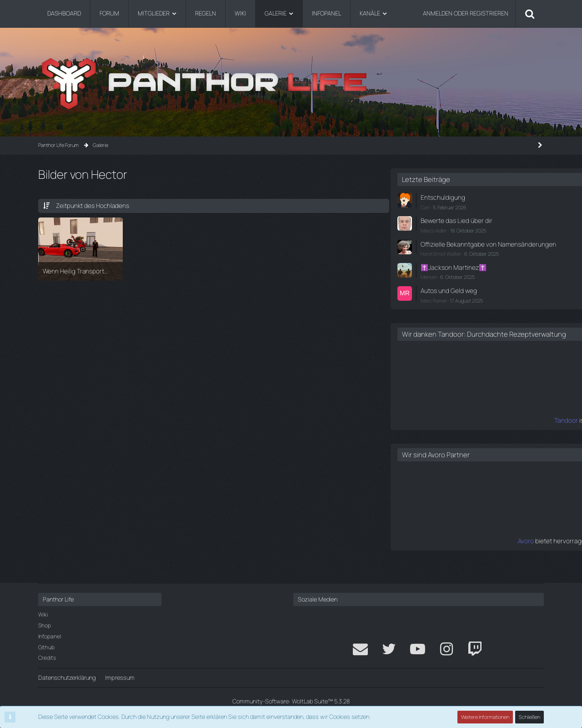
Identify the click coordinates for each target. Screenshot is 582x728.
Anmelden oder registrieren (466, 13)
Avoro (413, 551)
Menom (427, 281)
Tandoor (408, 431)
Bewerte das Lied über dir (452, 219)
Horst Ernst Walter (439, 259)
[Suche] (530, 14)
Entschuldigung (439, 197)
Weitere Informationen (486, 717)
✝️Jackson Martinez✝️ (449, 272)
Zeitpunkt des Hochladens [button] (90, 205)
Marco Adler (432, 228)
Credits (47, 658)
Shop (45, 625)
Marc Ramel (432, 303)
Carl (424, 206)
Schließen (530, 717)
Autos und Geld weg (445, 294)
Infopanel (50, 636)
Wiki (43, 615)
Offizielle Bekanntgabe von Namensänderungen (454, 245)
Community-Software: (291, 701)
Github (46, 647)
